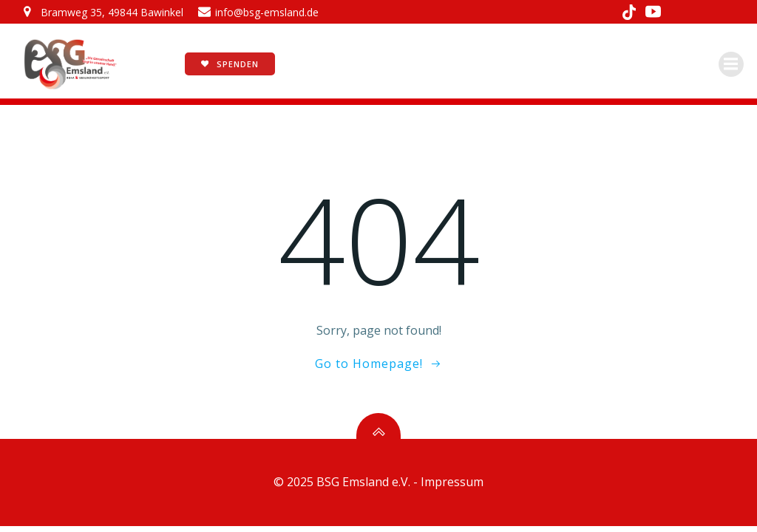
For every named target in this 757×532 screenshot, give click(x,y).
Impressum (452, 482)
